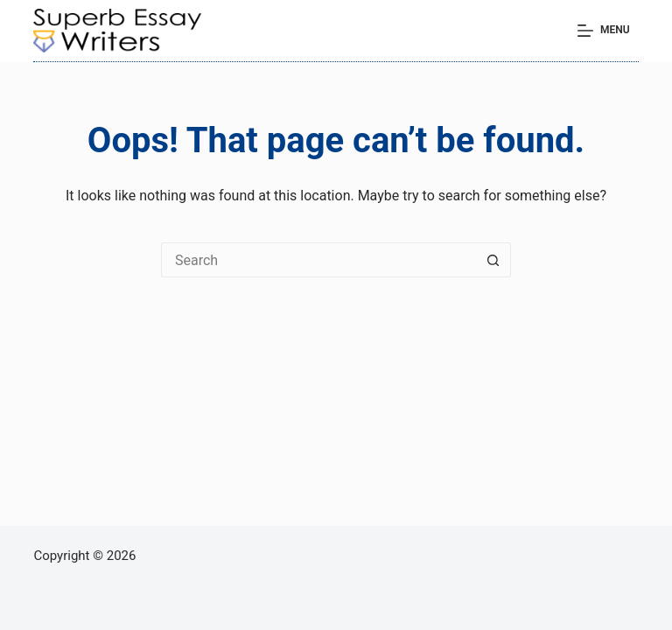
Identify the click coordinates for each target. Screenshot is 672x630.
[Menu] (604, 31)
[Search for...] (318, 260)
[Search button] (493, 260)
